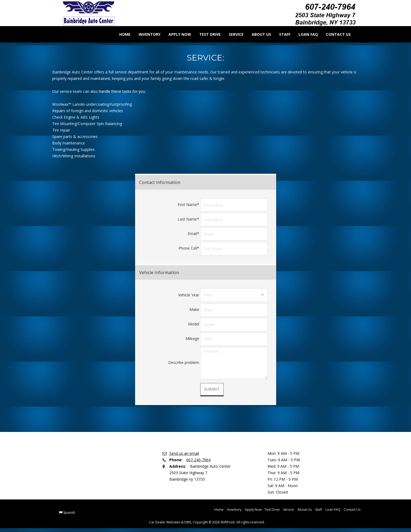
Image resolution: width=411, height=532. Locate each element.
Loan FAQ (304, 34)
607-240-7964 (198, 460)
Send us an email (184, 453)
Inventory (146, 34)
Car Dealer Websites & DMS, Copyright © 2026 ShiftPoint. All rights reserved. (207, 522)
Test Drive (206, 34)
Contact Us (335, 34)
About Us (258, 34)
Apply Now (176, 34)
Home (121, 34)
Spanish (69, 512)
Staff (281, 34)
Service (232, 34)
